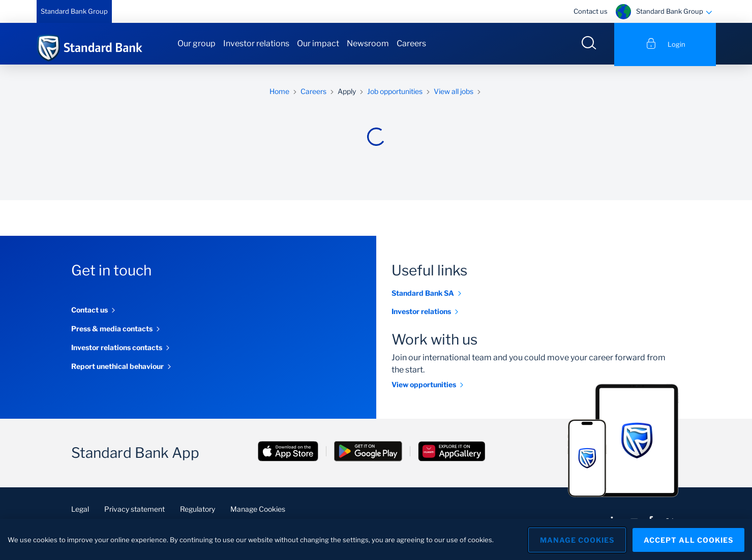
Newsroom (368, 43)
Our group (197, 43)
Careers (411, 43)
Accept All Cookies (688, 539)
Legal (80, 510)
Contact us (591, 11)
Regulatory (198, 510)
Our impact (318, 43)
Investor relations (256, 43)
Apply (347, 93)
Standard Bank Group (74, 11)
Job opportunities (395, 93)
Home (279, 93)
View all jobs (454, 93)
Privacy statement (134, 510)
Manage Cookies (258, 510)
